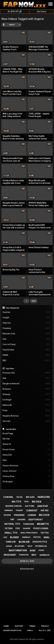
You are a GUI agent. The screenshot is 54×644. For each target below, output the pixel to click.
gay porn (30, 506)
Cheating (26, 328)
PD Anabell (26, 482)
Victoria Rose (26, 476)
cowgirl (8, 497)
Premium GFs (26, 373)
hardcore (44, 497)
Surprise (26, 312)
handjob (11, 542)
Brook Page (26, 434)
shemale (26, 537)
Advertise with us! (12, 630)
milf (34, 555)
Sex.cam (26, 421)
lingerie (21, 520)
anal (47, 537)
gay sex (45, 510)
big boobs (20, 546)
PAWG (26, 355)
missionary (10, 555)
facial (20, 497)
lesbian (32, 515)
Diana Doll (26, 455)
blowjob (24, 542)
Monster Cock (26, 334)
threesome (29, 524)
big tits (16, 502)
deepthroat (36, 520)
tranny (19, 510)
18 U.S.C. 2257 (45, 630)
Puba (26, 410)
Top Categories (12, 308)
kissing (7, 515)
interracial (41, 546)
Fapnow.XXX (24, 639)
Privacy (45, 626)
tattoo (45, 533)
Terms (32, 626)
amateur (43, 506)
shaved (27, 528)
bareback (44, 555)
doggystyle (40, 542)
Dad (26, 339)
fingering (19, 515)
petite (37, 537)
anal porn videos (29, 533)
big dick (37, 502)
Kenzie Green (26, 450)
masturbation (18, 550)
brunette (43, 524)
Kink (26, 378)
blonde (14, 537)
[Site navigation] (50, 4)
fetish (9, 528)
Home (6, 626)
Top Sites (10, 368)
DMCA (30, 630)
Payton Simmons (26, 466)
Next (34, 301)
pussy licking (41, 528)
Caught (26, 318)
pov (18, 528)
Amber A (26, 444)
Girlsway (26, 394)
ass (5, 537)
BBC (26, 361)
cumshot (32, 511)
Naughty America (26, 416)
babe (33, 551)
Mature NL (26, 405)
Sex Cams (42, 11)
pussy (41, 550)
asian (9, 546)
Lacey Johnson (26, 471)
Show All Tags (27, 561)
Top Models (11, 429)
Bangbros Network (26, 384)
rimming (9, 510)
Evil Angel (26, 400)
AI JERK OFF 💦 (15, 11)
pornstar (24, 555)
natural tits (12, 524)
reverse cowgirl (14, 506)
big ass (30, 497)
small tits (11, 533)
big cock (44, 515)
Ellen (26, 460)
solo (30, 546)
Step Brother (26, 350)
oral (27, 502)
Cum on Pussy (26, 344)
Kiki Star (26, 439)
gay (12, 519)
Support (19, 626)
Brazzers (26, 389)
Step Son (26, 323)
